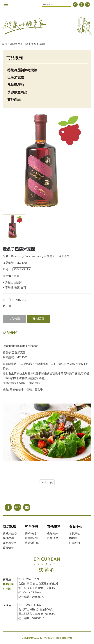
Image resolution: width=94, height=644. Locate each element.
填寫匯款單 (32, 538)
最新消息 (53, 538)
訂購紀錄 (75, 543)
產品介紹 (53, 533)
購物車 (73, 538)
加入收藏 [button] (14, 319)
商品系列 (15, 58)
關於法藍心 (10, 533)
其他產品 (14, 100)
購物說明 (8, 538)
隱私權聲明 (10, 543)
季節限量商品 (17, 92)
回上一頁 (47, 482)
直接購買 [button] (38, 319)
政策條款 (8, 548)
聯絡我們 (30, 533)
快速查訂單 (32, 543)
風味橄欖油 (16, 85)
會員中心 (75, 533)
